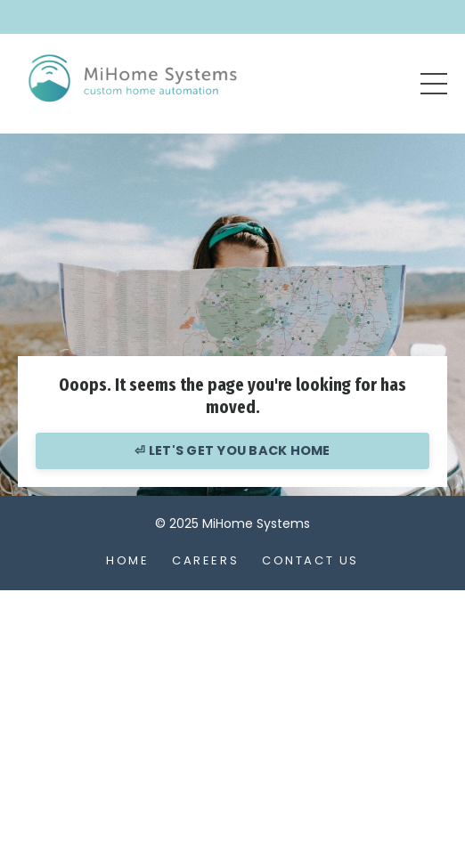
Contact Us (310, 560)
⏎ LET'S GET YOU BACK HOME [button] (232, 450)
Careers (205, 560)
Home (127, 560)
